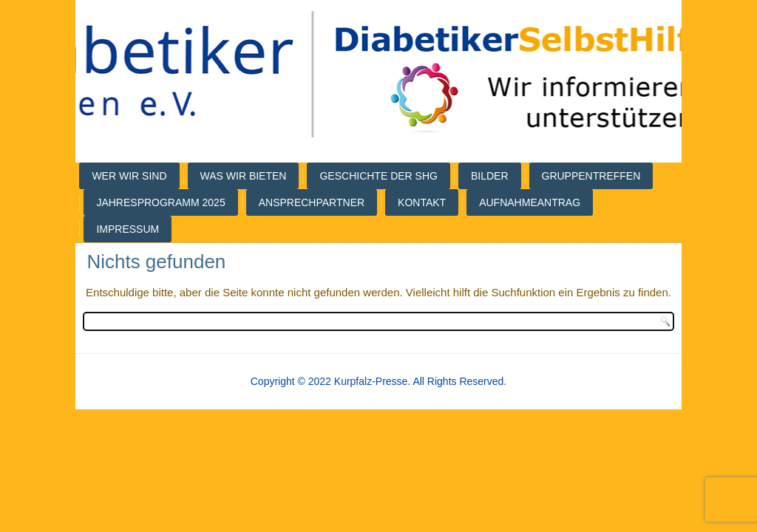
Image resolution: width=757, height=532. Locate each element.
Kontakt (422, 202)
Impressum (128, 229)
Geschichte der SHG (378, 176)
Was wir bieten (244, 176)
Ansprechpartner (312, 202)
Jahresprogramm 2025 (160, 202)
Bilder (490, 176)
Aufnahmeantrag (530, 202)
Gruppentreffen (591, 176)
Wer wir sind (129, 176)
